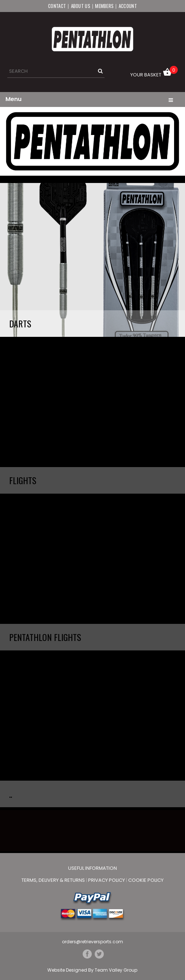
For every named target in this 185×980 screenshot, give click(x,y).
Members (104, 6)
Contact (57, 6)
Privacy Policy (107, 880)
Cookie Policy (146, 880)
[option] (92, 141)
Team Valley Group (116, 970)
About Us (81, 6)
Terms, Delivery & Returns (54, 880)
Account (128, 6)
